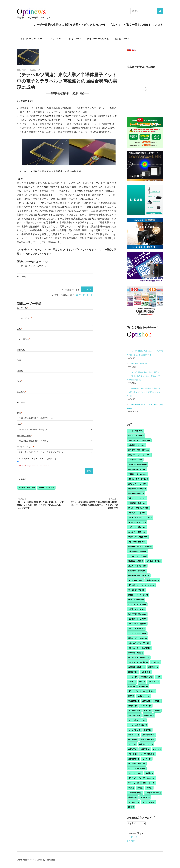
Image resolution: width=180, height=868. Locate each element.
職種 (19, 424)
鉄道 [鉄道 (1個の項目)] (140, 788)
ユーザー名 (22, 308)
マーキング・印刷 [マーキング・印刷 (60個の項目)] (136, 590)
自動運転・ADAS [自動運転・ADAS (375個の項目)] (136, 445)
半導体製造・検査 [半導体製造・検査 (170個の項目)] (137, 503)
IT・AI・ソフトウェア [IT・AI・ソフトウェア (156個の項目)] (138, 508)
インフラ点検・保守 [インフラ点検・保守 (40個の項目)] (137, 604)
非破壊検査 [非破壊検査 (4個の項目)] (134, 701)
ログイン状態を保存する (69, 290)
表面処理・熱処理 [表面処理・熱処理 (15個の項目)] (136, 667)
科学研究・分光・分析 (27, 487)
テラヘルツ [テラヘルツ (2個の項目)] (134, 735)
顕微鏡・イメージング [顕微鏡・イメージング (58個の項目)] (138, 595)
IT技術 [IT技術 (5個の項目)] (132, 686)
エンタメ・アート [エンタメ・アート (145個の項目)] (137, 513)
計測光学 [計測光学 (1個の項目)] (133, 797)
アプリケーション (25, 447)
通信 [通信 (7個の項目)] (142, 682)
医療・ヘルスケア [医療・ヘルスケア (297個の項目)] (137, 469)
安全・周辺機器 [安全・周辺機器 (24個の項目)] (136, 653)
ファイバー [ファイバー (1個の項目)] (134, 802)
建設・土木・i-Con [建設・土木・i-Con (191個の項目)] (137, 489)
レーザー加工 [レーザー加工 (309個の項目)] (135, 460)
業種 (19, 413)
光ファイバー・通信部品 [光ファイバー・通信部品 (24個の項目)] (139, 658)
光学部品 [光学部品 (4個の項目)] (147, 701)
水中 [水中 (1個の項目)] (149, 788)
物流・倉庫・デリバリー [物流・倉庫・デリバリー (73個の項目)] (139, 575)
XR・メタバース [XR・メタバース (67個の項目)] (136, 580)
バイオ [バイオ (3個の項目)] (148, 710)
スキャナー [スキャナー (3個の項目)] (146, 706)
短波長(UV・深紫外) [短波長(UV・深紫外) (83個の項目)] (137, 571)
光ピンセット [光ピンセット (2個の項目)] (134, 715)
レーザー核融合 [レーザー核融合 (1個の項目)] (148, 754)
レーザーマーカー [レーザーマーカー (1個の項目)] (153, 793)
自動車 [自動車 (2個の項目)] (148, 730)
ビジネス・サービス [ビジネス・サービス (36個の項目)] (137, 619)
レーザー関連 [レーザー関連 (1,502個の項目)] (136, 431)
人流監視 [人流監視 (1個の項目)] (145, 797)
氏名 (19, 329)
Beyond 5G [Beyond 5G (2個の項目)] (149, 715)
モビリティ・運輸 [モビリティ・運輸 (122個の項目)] (137, 527)
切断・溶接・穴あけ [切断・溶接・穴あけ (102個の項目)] (138, 551)
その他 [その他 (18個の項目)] (155, 662)
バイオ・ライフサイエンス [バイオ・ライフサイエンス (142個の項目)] (140, 518)
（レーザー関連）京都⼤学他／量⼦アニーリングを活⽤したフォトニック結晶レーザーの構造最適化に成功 (145, 376)
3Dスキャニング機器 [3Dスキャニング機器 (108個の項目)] (138, 537)
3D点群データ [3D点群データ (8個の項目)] (147, 677)
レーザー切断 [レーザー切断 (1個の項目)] (148, 802)
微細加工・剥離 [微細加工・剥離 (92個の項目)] (136, 561)
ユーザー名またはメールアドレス (32, 266)
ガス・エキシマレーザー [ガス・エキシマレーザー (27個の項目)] (139, 643)
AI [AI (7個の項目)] (158, 677)
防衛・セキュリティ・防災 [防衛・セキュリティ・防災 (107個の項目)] (140, 546)
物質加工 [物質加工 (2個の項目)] (133, 749)
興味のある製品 (24, 436)
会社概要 (131, 841)
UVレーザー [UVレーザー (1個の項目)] (134, 783)
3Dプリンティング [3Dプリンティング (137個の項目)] (137, 522)
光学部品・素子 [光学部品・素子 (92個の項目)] (154, 561)
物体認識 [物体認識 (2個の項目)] (133, 740)
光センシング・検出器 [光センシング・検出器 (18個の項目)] (138, 662)
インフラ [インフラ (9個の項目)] (146, 672)
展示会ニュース (122, 39)
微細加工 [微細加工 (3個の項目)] (133, 706)
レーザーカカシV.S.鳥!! (138, 363)
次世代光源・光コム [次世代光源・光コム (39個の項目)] (137, 614)
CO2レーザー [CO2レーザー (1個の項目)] (149, 783)
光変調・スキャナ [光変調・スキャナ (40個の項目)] (136, 609)
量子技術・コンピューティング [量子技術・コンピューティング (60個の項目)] (141, 585)
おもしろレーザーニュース (31, 39)
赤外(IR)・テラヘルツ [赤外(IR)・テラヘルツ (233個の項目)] (138, 479)
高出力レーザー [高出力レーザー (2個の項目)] (148, 740)
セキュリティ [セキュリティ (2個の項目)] (134, 730)
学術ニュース (75, 39)
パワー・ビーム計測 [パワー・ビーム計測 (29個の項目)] (137, 633)
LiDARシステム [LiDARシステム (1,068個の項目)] (136, 436)
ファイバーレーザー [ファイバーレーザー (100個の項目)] (138, 556)
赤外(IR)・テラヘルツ (46, 487)
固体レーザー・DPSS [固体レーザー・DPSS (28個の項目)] (137, 638)
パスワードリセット (84, 295)
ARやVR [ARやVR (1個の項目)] (157, 749)
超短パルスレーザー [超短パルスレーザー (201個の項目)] (138, 484)
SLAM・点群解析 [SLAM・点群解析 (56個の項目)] (136, 600)
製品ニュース (56, 39)
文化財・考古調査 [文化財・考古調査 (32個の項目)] (136, 628)
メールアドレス (24, 318)
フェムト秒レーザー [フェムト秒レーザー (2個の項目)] (137, 720)
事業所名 (21, 350)
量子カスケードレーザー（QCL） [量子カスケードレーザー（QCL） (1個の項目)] (141, 778)
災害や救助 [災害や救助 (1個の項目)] (134, 759)
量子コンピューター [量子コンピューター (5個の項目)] (137, 691)
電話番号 (21, 392)
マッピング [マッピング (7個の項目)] (153, 682)
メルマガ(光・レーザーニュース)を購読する (37, 459)
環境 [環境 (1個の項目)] (131, 807)
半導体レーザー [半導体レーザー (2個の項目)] (146, 744)
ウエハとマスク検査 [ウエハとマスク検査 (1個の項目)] (137, 768)
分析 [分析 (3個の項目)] (157, 710)
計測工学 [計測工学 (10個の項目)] (133, 672)
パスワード (22, 277)
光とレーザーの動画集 (98, 39)
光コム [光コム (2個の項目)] (132, 744)
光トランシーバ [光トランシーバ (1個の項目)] (135, 773)
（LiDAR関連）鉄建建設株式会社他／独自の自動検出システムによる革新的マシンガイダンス (144, 392)
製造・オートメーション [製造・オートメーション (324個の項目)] (139, 455)
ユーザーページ (134, 837)
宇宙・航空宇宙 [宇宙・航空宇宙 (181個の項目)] (136, 493)
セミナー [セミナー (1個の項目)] (147, 759)
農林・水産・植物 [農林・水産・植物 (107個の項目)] (137, 542)
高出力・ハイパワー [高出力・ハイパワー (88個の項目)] (137, 566)
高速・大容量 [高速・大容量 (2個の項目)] (148, 735)
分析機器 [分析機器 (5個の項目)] (143, 686)
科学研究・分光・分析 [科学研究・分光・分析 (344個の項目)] (138, 450)
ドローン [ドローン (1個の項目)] (133, 754)
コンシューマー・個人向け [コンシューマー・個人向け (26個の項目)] (140, 648)
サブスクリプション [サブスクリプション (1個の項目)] (137, 764)
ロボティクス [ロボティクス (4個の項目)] (143, 696)
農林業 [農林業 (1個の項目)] (149, 773)
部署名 (20, 371)
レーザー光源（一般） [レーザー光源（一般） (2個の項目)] (138, 725)
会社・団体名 (23, 339)
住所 (19, 360)
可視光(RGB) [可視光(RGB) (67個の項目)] (153, 580)
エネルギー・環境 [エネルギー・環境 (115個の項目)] (137, 532)
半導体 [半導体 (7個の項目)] (132, 682)
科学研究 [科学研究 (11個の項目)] (153, 667)
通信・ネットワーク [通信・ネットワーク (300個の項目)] (138, 464)
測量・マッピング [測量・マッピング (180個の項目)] (137, 498)
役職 (19, 381)
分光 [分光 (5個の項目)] (152, 691)
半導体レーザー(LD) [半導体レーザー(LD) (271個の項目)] (137, 474)
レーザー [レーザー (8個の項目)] (133, 677)
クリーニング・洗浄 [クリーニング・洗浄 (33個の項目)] (137, 624)
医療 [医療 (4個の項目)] (131, 696)
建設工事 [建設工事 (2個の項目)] (145, 749)
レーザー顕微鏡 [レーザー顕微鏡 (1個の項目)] (135, 793)
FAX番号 (21, 403)
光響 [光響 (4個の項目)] (157, 701)
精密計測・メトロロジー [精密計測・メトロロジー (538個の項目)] (139, 440)
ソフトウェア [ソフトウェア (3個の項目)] (134, 710)
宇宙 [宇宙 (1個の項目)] (131, 788)
